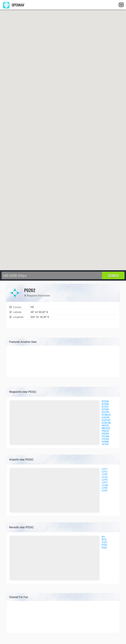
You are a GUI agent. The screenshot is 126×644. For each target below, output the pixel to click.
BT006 (105, 401)
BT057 (105, 407)
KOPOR (106, 420)
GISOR (106, 418)
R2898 (105, 442)
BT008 (105, 404)
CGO (104, 542)
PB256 (105, 434)
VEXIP (105, 444)
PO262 (105, 439)
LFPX (105, 480)
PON (104, 545)
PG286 (105, 436)
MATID (105, 426)
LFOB (105, 485)
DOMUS (106, 415)
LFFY (105, 469)
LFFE (105, 491)
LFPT (105, 483)
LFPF (105, 475)
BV (103, 537)
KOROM (106, 423)
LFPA (105, 488)
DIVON (106, 412)
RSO (104, 548)
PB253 (105, 431)
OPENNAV (14, 5)
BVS (104, 540)
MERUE (106, 428)
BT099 (105, 409)
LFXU (105, 477)
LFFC (105, 472)
